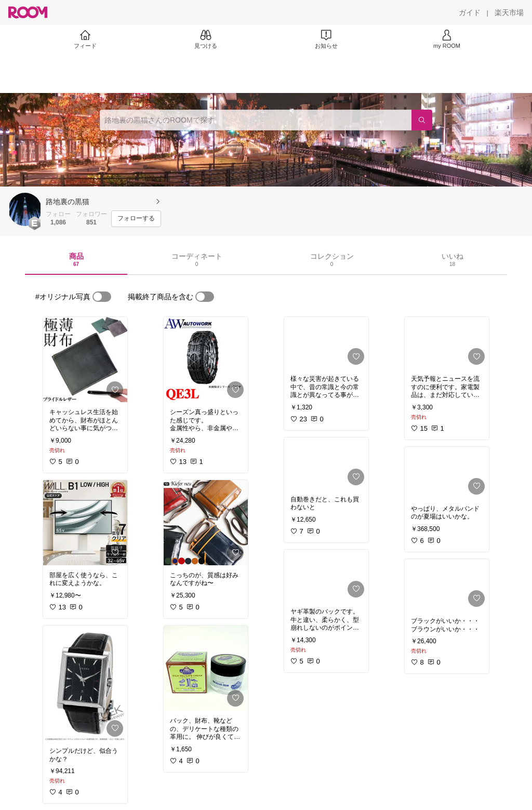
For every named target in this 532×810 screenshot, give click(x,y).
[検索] (422, 120)
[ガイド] (470, 12)
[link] (85, 360)
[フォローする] (136, 219)
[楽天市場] (509, 12)
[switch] (102, 297)
